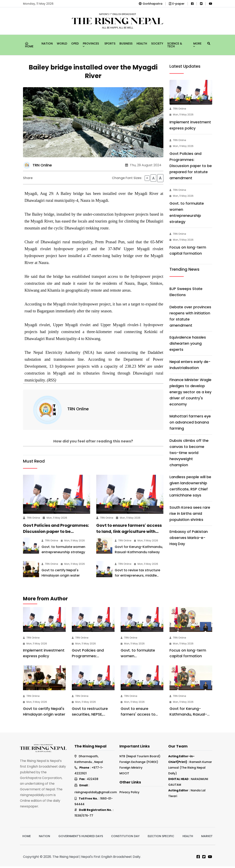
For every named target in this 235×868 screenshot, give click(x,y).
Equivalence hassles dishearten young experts (188, 343)
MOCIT (124, 775)
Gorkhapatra (151, 4)
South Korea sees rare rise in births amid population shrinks (190, 513)
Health (142, 43)
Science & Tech (175, 45)
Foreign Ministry (131, 769)
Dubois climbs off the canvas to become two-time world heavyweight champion (189, 453)
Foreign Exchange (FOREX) (139, 764)
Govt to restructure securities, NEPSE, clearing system (90, 716)
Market (207, 838)
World (62, 43)
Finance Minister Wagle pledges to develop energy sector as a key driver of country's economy (190, 392)
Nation (47, 43)
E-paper (177, 4)
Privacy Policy (129, 794)
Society (157, 43)
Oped (75, 43)
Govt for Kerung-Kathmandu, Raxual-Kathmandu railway (188, 716)
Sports (110, 43)
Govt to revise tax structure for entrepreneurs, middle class (137, 577)
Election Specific (161, 838)
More (197, 44)
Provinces (91, 44)
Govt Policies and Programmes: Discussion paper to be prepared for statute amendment (191, 166)
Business (126, 43)
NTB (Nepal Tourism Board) (140, 758)
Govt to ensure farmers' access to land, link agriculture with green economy (129, 533)
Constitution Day (125, 838)
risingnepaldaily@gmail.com (96, 794)
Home (29, 45)
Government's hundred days (81, 838)
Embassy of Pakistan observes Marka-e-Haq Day (189, 538)
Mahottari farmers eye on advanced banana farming (190, 422)
